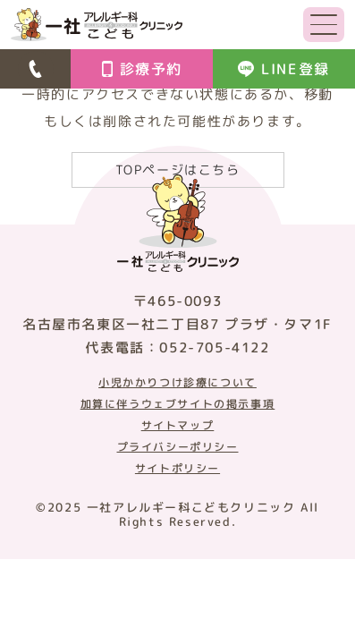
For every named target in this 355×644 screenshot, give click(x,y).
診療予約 (142, 69)
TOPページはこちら (178, 169)
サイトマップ (178, 426)
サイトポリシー (177, 469)
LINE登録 (284, 69)
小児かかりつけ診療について (177, 383)
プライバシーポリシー (178, 447)
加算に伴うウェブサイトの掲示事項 (178, 404)
